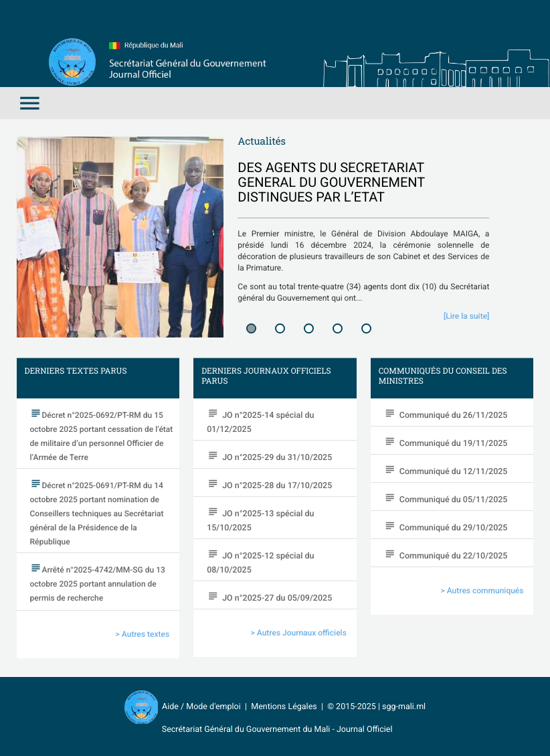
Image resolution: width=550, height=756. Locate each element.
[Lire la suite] (466, 316)
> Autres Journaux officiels (299, 633)
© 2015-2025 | (355, 707)
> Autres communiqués (482, 591)
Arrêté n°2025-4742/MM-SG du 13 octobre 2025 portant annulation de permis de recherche (98, 584)
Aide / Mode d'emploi (201, 707)
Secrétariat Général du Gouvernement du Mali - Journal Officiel (275, 730)
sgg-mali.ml (404, 707)
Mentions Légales (284, 707)
